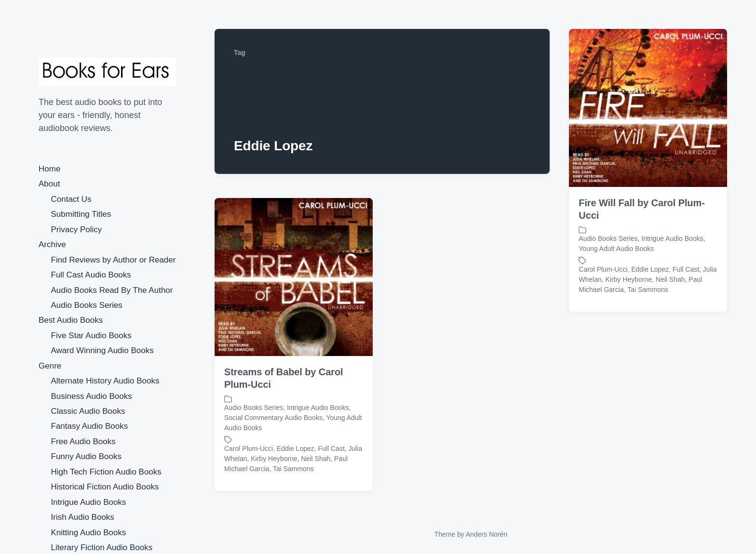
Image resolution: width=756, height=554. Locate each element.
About (49, 184)
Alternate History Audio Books (105, 381)
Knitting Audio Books (89, 533)
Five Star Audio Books (91, 336)
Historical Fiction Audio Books (105, 487)
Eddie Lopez (650, 269)
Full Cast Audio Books (91, 275)
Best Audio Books (71, 320)
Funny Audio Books (86, 456)
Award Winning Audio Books (102, 350)
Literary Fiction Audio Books (102, 547)
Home (49, 169)
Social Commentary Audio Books (273, 418)
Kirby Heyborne (629, 279)
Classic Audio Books (88, 411)
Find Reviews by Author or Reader (114, 260)
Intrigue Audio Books (89, 502)
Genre (50, 366)
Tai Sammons (648, 290)
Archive (52, 244)
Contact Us (71, 199)
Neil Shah (670, 279)
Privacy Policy (77, 230)
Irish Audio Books (83, 517)
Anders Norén (486, 534)
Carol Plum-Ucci (603, 269)
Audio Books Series (87, 305)
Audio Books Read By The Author (112, 290)
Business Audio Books (92, 396)
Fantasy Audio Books (90, 426)
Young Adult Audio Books (616, 249)
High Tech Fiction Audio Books (106, 472)
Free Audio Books (83, 442)
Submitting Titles (81, 214)
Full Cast (686, 269)
